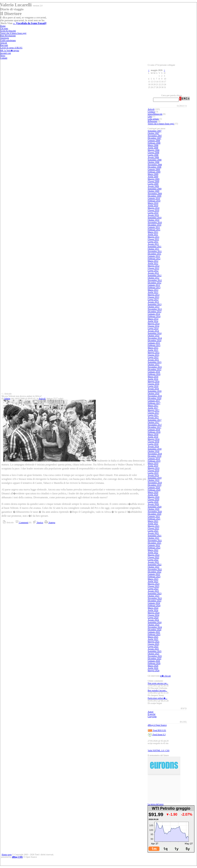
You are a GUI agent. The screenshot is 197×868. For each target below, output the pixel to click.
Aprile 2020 (153, 495)
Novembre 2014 (155, 338)
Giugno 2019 (153, 471)
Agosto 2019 (153, 475)
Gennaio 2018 (154, 430)
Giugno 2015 (153, 355)
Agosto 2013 (153, 302)
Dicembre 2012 (154, 283)
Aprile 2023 (153, 581)
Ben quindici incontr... (157, 690)
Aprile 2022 (153, 552)
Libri (150, 116)
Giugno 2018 (153, 442)
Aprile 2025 (153, 639)
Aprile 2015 (153, 350)
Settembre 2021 (155, 536)
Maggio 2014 (154, 324)
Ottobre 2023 (153, 596)
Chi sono (4, 28)
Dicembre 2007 (154, 138)
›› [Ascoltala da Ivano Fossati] (30, 23)
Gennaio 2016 (154, 372)
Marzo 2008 (153, 145)
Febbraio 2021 (154, 519)
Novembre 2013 (155, 309)
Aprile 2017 (153, 408)
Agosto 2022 (153, 562)
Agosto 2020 (153, 504)
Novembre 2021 (155, 540)
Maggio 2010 (154, 208)
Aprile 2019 (153, 466)
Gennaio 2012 (154, 256)
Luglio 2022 (153, 560)
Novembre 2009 (155, 194)
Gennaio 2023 (154, 574)
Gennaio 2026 (154, 661)
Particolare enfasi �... (157, 698)
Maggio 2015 (154, 353)
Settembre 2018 (155, 449)
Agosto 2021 (153, 533)
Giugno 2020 (153, 499)
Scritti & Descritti (8, 31)
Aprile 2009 (153, 177)
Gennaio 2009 (154, 169)
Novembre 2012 (155, 280)
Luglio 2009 (153, 184)
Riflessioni (152, 121)
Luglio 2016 (153, 386)
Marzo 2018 (153, 434)
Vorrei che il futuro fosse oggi (13, 33)
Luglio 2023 (153, 589)
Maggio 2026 (154, 671)
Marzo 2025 (153, 637)
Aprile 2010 (153, 206)
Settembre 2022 (155, 565)
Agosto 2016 (153, 389)
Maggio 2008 (154, 150)
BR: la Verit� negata (10, 50)
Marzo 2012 (153, 261)
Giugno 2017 (153, 413)
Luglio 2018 (153, 444)
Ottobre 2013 (153, 307)
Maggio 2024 (154, 613)
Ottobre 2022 (153, 567)
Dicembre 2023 (154, 601)
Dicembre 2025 (154, 659)
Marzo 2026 (153, 666)
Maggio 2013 (154, 295)
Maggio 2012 (154, 266)
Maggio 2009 (154, 179)
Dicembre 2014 (154, 340)
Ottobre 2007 (153, 133)
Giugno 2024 (153, 615)
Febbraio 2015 (154, 345)
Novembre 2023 (155, 598)
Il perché (151, 714)
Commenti (21, 522)
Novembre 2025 (155, 656)
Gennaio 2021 (154, 516)
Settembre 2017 (155, 420)
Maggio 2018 (154, 439)
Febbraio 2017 (154, 403)
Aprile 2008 (153, 148)
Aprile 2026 (153, 668)
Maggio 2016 (154, 381)
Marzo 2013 (153, 290)
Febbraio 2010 (154, 201)
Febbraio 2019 (154, 461)
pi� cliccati (165, 676)
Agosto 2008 (153, 157)
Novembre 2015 (155, 367)
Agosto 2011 (153, 244)
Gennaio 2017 (154, 401)
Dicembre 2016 (154, 398)
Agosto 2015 (153, 360)
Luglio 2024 (153, 618)
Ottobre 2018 (153, 451)
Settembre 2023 (155, 593)
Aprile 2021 (153, 524)
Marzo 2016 (153, 377)
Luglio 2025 (153, 646)
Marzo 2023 (153, 579)
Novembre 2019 (155, 483)
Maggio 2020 (154, 497)
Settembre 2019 (155, 478)
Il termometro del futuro (158, 755)
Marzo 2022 (153, 550)
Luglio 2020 (153, 502)
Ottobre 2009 (153, 191)
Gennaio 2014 (154, 314)
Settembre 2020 (155, 507)
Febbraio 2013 (154, 287)
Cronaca (151, 112)
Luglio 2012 (153, 271)
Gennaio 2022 (154, 545)
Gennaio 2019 (154, 459)
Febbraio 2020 (154, 490)
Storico (37, 522)
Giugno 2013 (153, 297)
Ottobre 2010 (153, 220)
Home (3, 26)
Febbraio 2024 (154, 605)
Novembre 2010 (155, 222)
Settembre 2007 (155, 131)
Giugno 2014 (153, 326)
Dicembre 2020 (154, 514)
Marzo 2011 (153, 232)
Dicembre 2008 (154, 167)
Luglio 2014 (153, 328)
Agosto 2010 (153, 215)
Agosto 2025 (153, 649)
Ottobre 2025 (153, 654)
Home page (7, 855)
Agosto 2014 (153, 331)
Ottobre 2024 (153, 625)
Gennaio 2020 (154, 487)
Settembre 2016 (155, 391)
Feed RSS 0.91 (157, 730)
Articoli (4, 43)
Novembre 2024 (155, 627)
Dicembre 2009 (154, 196)
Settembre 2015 (155, 362)
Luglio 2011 (153, 242)
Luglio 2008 (153, 155)
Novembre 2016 (155, 396)
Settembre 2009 (155, 189)
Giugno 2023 (153, 586)
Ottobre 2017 (153, 422)
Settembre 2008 (155, 160)
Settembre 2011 (155, 247)
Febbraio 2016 (154, 374)
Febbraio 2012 (154, 259)
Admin (7, 399)
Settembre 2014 (155, 333)
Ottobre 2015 (153, 365)
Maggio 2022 (154, 555)
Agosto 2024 (153, 620)
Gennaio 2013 (154, 285)
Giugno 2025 (153, 644)
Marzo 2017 (153, 406)
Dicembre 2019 (154, 485)
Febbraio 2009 (154, 172)
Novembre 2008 (155, 165)
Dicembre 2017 (154, 427)
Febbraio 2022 (154, 548)
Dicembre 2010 (154, 225)
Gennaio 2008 (154, 141)
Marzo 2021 (153, 521)
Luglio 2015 (153, 357)
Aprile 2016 (153, 379)
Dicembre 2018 (154, 456)
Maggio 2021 (154, 526)
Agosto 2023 (153, 591)
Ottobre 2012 (153, 278)
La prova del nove (156, 804)
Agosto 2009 (153, 186)
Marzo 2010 (153, 203)
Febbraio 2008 (154, 143)
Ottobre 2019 (153, 480)
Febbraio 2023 (154, 577)
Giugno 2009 (153, 181)
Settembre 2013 (155, 304)
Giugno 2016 (153, 384)
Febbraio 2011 (154, 230)
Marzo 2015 (153, 348)
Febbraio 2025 (154, 634)
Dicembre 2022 (154, 572)
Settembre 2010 (155, 218)
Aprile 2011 (153, 234)
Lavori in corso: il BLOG (11, 48)
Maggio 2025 (154, 642)
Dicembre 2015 (154, 369)
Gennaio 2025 (154, 632)
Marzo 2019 (153, 463)
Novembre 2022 (155, 569)
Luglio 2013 (153, 300)
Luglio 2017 (153, 415)
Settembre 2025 (155, 651)
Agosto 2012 (153, 273)
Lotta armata (153, 119)
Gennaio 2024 (154, 603)
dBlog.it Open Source (157, 725)
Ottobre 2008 (153, 162)
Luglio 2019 (153, 473)
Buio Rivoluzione (8, 36)
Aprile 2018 (153, 437)
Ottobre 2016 (153, 393)
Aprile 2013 (153, 292)
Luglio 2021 (153, 531)
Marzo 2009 (153, 174)
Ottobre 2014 (153, 336)
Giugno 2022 (153, 557)
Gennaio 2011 (154, 227)
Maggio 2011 (153, 237)
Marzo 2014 (153, 319)
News (3, 56)
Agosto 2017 (153, 418)
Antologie (5, 38)
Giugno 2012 (153, 268)
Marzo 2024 (153, 608)
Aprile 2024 (153, 610)
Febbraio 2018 (154, 432)
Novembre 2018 (155, 454)
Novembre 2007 (155, 136)
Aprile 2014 (153, 321)
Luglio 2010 (153, 213)
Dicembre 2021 (154, 543)
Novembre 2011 (155, 251)
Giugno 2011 (153, 239)
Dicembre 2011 (154, 254)
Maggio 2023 (154, 584)
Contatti (4, 58)
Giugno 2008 (153, 153)
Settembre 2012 (155, 275)
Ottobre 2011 (153, 249)
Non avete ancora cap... (158, 683)
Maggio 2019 (154, 468)
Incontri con (6, 53)
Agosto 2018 (153, 446)
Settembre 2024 (155, 622)
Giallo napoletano (8, 40)
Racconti (4, 45)
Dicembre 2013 (154, 312)
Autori (150, 712)
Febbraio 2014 (154, 316)
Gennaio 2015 (154, 343)
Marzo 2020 (153, 492)
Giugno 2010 (153, 210)
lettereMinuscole (155, 114)
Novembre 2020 (155, 512)
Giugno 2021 (153, 528)
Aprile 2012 (153, 263)
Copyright (152, 717)
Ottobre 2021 (153, 538)
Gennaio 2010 (154, 198)
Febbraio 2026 (154, 663)
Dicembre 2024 (154, 630)
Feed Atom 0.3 (157, 735)
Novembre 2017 (155, 425)
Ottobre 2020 (153, 509)
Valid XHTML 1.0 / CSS (158, 750)
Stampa (49, 522)
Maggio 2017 (154, 410)
